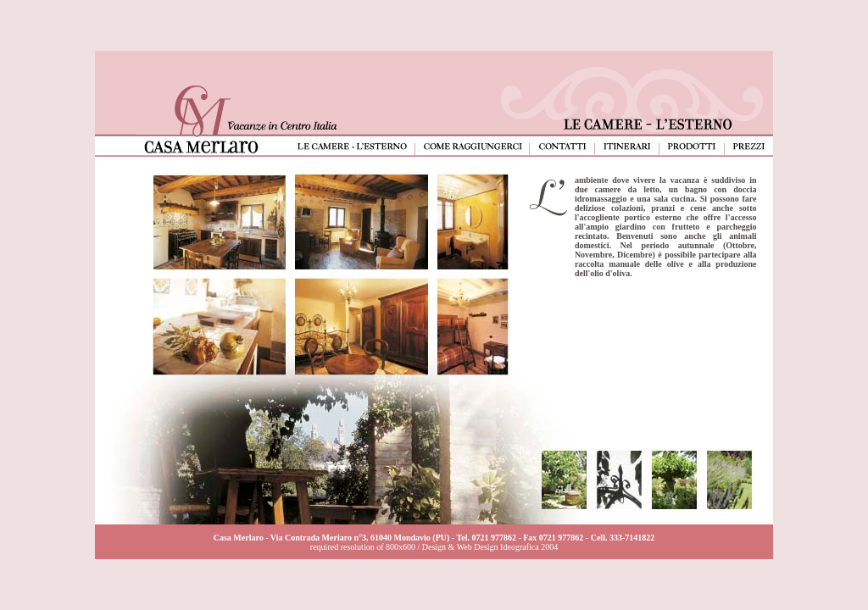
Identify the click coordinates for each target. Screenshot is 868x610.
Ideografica (520, 547)
